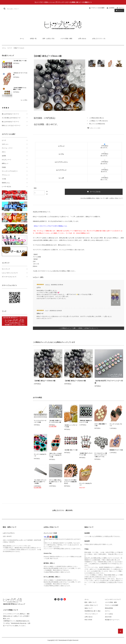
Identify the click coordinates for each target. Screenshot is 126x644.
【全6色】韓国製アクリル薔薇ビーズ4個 (20, 89)
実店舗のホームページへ (112, 620)
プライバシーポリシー (91, 614)
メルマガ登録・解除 (66, 39)
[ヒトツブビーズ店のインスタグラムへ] (58, 599)
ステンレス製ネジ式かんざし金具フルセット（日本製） (55, 482)
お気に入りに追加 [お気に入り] (94, 128)
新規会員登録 (109, 608)
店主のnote (108, 617)
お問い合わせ (82, 39)
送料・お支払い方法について (114, 198)
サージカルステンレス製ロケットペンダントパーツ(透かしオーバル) (101, 455)
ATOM (90, 620)
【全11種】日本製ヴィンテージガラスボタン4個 (55, 421)
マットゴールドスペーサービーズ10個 (40, 421)
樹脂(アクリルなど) (19, 48)
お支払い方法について (91, 605)
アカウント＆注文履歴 (98, 8)
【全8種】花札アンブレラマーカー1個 (86, 454)
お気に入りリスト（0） (99, 39)
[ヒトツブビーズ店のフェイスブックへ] (62, 599)
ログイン (121, 8)
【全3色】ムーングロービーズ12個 (71, 426)
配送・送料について (91, 602)
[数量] (39, 193)
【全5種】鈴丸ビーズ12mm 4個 (75, 381)
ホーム (22, 39)
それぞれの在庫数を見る (88, 198)
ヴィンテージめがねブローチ (40, 455)
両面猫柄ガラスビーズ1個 (116, 450)
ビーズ (10, 48)
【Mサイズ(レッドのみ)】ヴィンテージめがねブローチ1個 (55, 455)
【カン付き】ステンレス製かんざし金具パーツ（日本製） (40, 482)
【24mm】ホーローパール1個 (20, 74)
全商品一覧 (33, 39)
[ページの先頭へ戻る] (120, 631)
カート (119, 10)
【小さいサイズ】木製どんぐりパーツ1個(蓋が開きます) (70, 482)
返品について (100, 198)
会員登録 (112, 8)
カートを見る (109, 614)
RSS (86, 620)
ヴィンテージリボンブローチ (116, 425)
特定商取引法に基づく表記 (93, 611)
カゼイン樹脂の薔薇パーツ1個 (101, 425)
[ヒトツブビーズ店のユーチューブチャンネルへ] (65, 599)
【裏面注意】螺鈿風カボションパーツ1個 (85, 421)
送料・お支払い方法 (48, 39)
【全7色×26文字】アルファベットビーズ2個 (109, 382)
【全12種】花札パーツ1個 (20, 61)
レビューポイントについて (113, 599)
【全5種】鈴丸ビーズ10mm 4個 (45, 381)
